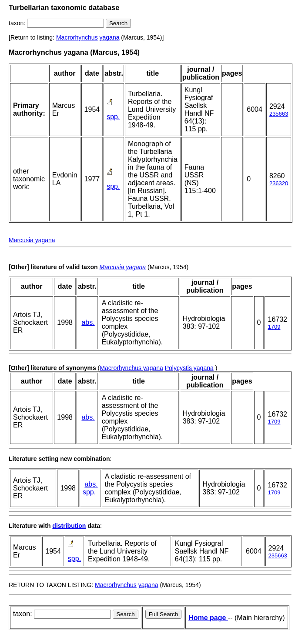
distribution (69, 526)
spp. (113, 117)
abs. (88, 322)
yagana (110, 37)
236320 (279, 183)
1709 (274, 327)
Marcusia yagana (32, 240)
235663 (279, 114)
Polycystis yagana (189, 368)
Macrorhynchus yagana (131, 368)
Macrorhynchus (77, 37)
